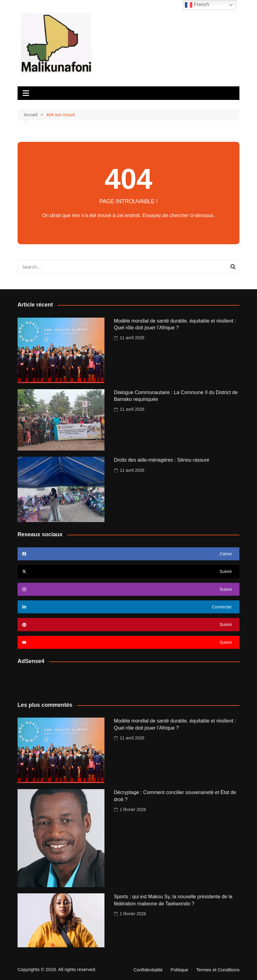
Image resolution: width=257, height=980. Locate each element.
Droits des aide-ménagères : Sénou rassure (161, 460)
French (197, 5)
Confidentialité (148, 970)
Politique (179, 970)
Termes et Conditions (218, 970)
